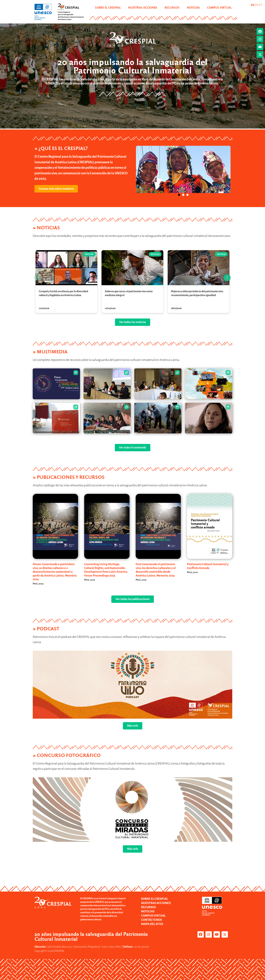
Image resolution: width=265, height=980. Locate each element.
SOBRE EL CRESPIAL (108, 7)
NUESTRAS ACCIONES (143, 7)
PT (261, 5)
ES (252, 5)
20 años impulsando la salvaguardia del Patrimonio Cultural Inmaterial (133, 66)
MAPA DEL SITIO (152, 924)
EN (257, 5)
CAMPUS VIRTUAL (219, 7)
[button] (141, 169)
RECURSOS (172, 7)
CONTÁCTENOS (151, 920)
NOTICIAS (193, 7)
